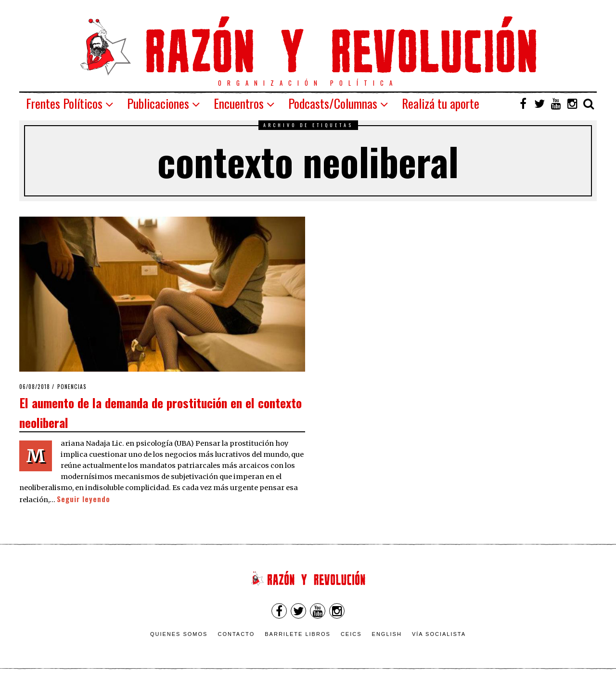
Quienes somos (179, 634)
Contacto (236, 634)
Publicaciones (158, 103)
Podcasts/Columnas (333, 103)
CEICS (351, 634)
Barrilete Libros (298, 634)
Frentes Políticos (64, 103)
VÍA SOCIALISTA (439, 634)
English (387, 634)
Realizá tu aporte (441, 103)
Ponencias (72, 387)
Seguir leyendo (83, 499)
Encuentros (239, 103)
